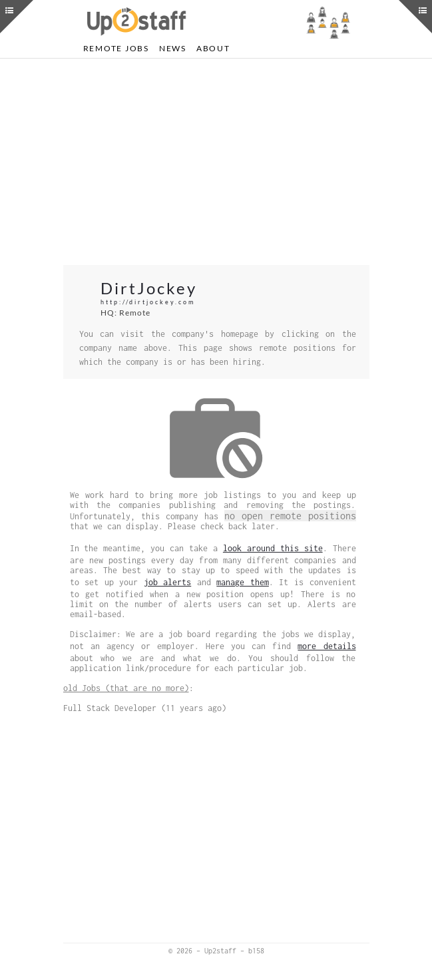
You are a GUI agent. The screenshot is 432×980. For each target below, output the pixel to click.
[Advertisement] (216, 162)
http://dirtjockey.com (148, 302)
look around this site (273, 548)
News (173, 48)
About (213, 48)
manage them (243, 582)
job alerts (168, 582)
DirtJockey (149, 288)
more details (326, 646)
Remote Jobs (116, 48)
